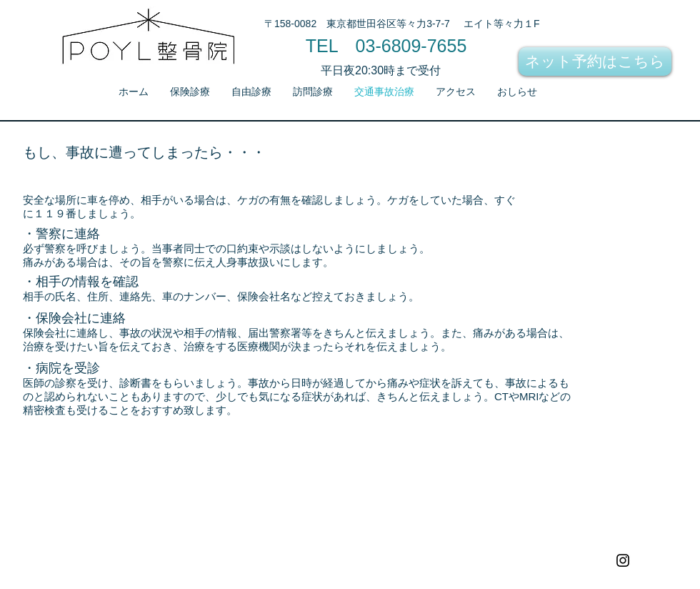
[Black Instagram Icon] (623, 560)
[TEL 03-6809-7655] (386, 46)
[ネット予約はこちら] (595, 61)
